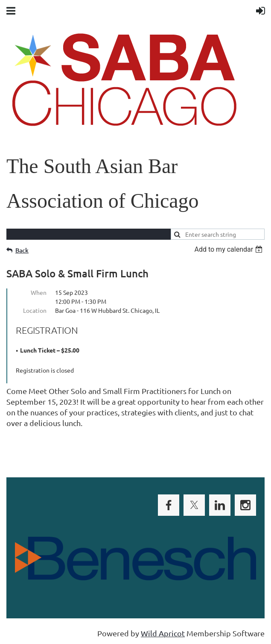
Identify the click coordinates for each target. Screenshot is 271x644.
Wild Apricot (163, 633)
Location (35, 310)
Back (22, 250)
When (39, 292)
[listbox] (229, 249)
